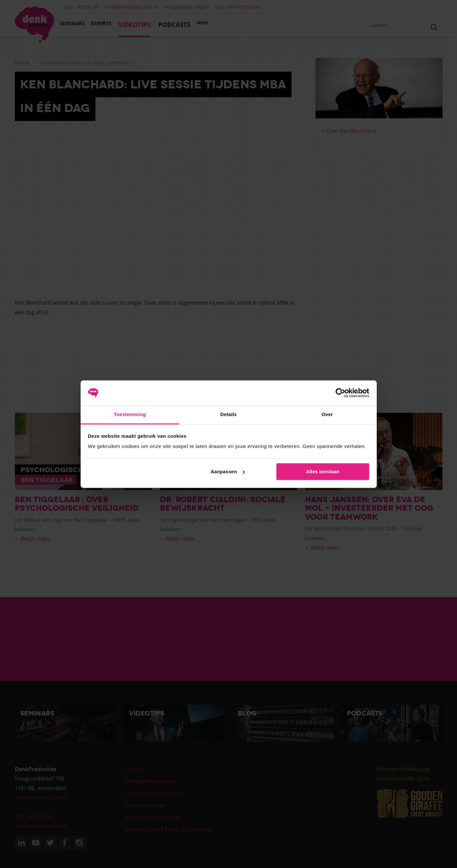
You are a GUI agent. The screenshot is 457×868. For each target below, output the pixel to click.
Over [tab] (327, 415)
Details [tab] (229, 415)
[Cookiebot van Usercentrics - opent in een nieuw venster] (340, 393)
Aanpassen (228, 471)
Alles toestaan (323, 471)
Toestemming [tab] (130, 415)
